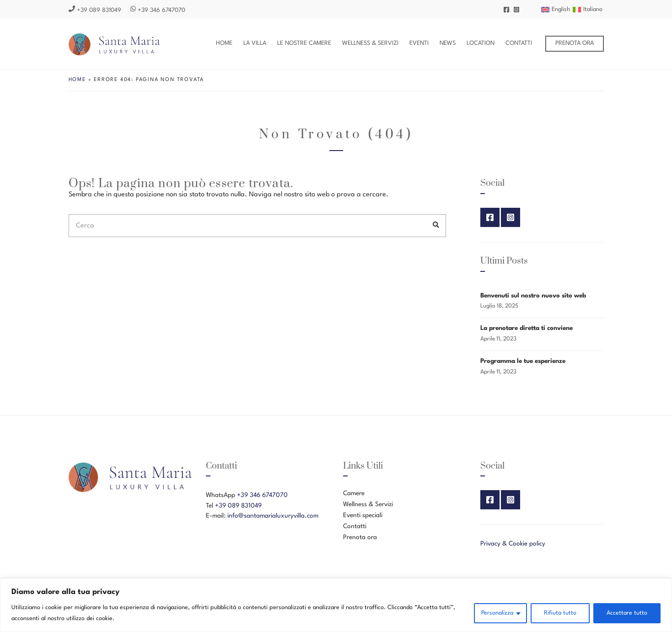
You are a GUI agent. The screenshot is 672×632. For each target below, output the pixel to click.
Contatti (519, 43)
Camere (354, 493)
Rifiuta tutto (560, 613)
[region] (336, 605)
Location (481, 43)
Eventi (419, 43)
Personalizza (497, 613)
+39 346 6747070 (158, 10)
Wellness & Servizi (370, 43)
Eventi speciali (363, 515)
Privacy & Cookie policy (513, 544)
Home (224, 43)
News (448, 43)
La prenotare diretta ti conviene (527, 328)
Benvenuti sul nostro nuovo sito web (533, 296)
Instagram (516, 10)
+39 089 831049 (95, 10)
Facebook (506, 10)
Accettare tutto (627, 613)
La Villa (255, 43)
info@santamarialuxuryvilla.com (273, 516)
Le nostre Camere (304, 43)
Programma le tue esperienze (523, 361)
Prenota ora (575, 43)
